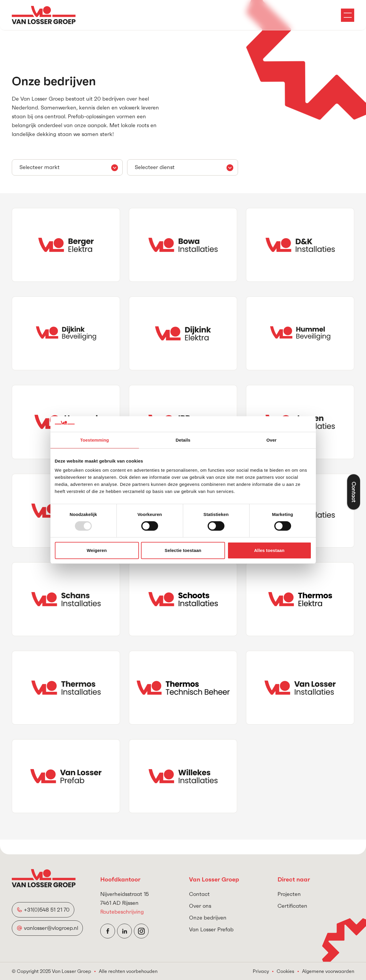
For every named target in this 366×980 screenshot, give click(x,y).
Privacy (261, 971)
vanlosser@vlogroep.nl (51, 928)
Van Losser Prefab (211, 929)
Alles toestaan (269, 550)
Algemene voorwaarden (328, 971)
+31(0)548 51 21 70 (47, 910)
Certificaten (292, 906)
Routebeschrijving (122, 912)
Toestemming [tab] (95, 440)
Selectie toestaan (183, 550)
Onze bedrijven (208, 918)
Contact (199, 894)
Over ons (200, 906)
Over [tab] (271, 440)
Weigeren (97, 550)
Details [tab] (183, 440)
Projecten (289, 894)
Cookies (285, 971)
